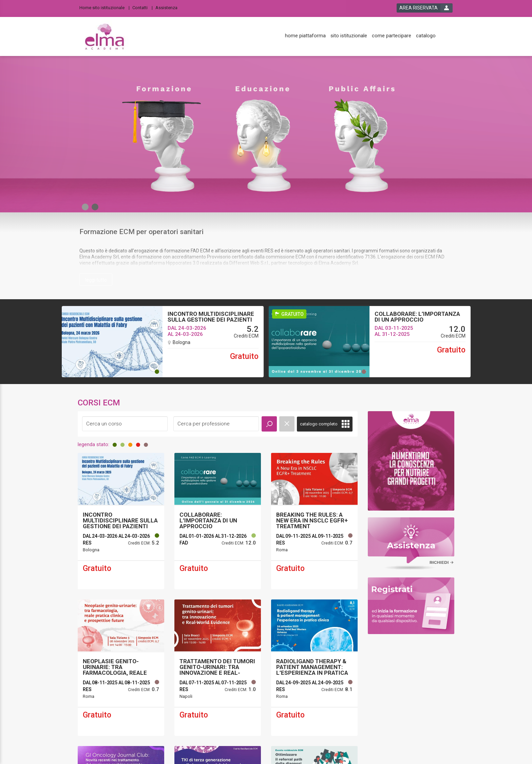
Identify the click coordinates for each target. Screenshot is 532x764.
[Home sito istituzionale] (104, 7)
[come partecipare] (392, 36)
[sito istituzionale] (349, 36)
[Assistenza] (168, 7)
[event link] (121, 521)
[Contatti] (142, 7)
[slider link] (411, 460)
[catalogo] (426, 36)
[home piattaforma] (305, 36)
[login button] (425, 8)
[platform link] (104, 37)
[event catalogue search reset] (287, 424)
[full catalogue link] (325, 424)
